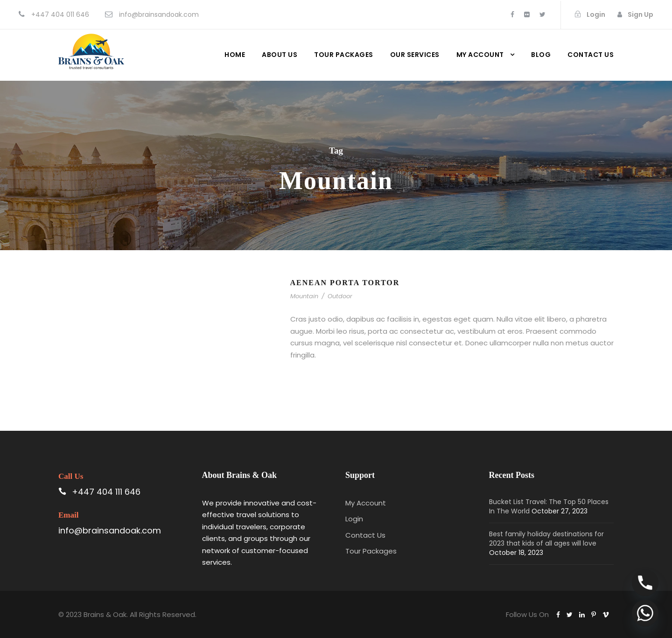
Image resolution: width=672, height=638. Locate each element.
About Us (280, 55)
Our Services (415, 55)
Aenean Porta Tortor (345, 283)
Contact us (591, 55)
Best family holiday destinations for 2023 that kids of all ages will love (546, 539)
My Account (480, 55)
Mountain (304, 296)
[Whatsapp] (645, 613)
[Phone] (645, 583)
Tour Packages (344, 55)
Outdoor (340, 296)
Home (235, 55)
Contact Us (365, 535)
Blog (541, 55)
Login (354, 519)
